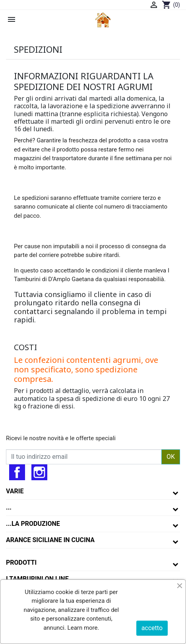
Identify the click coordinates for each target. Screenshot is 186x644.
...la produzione (33, 524)
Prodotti (21, 563)
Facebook (17, 472)
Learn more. (83, 628)
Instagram (39, 472)
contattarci (34, 311)
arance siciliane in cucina (50, 540)
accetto (152, 628)
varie (15, 491)
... (9, 507)
